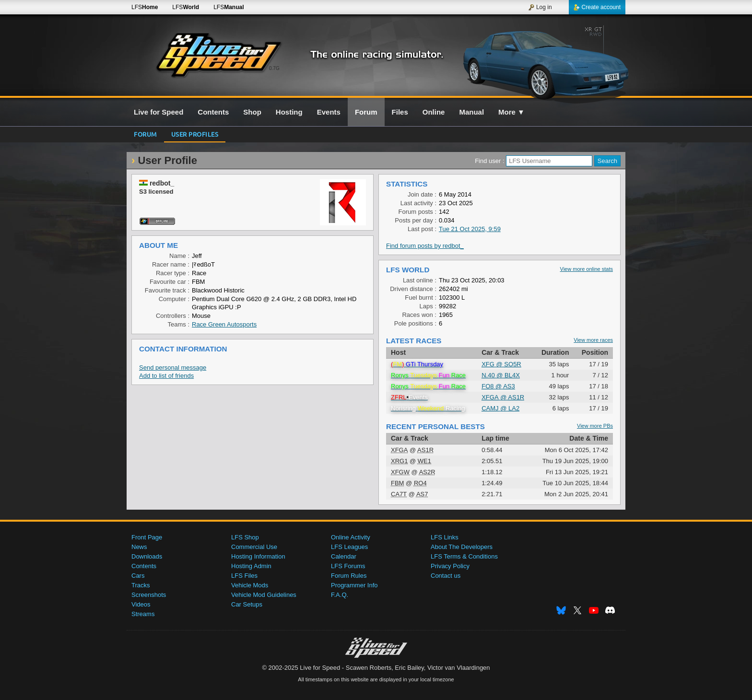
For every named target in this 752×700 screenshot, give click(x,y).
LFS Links (445, 537)
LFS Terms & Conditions (464, 556)
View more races (593, 340)
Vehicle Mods (250, 585)
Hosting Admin (251, 566)
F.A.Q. (340, 595)
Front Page (147, 537)
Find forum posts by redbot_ (425, 246)
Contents (144, 566)
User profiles (195, 134)
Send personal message (173, 367)
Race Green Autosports (224, 324)
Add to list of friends (166, 376)
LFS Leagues (349, 547)
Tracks (141, 585)
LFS (145, 7)
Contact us (446, 576)
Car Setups (247, 604)
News (139, 547)
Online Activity (351, 537)
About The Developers (462, 547)
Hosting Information (258, 556)
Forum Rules (349, 576)
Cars (138, 576)
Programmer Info (354, 585)
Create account (597, 7)
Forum (145, 134)
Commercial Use (254, 547)
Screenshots (149, 595)
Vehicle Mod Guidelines (264, 595)
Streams (143, 614)
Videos (141, 604)
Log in (540, 7)
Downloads (147, 556)
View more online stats (587, 269)
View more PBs (595, 426)
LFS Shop (245, 537)
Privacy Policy (450, 566)
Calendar (344, 556)
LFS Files (244, 576)
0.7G (274, 68)
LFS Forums (348, 566)
